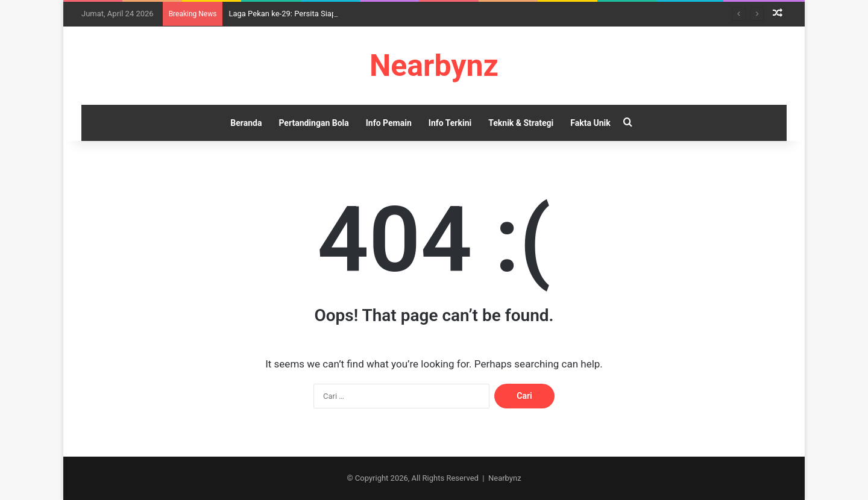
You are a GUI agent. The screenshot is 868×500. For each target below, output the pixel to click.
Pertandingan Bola (313, 123)
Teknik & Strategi (521, 123)
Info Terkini (450, 123)
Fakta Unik (590, 123)
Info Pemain (389, 123)
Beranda (246, 123)
